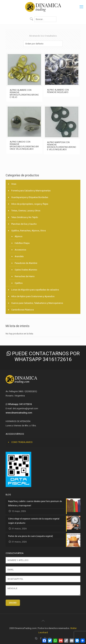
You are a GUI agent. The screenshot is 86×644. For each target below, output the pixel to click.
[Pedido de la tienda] (43, 44)
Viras (14, 184)
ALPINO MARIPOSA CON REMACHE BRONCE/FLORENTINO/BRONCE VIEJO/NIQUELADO (62, 146)
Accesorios (20, 250)
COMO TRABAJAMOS (22, 442)
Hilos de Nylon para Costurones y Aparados (33, 296)
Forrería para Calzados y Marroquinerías (31, 191)
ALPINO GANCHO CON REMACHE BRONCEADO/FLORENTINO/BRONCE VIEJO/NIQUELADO (24, 145)
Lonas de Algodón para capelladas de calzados (35, 290)
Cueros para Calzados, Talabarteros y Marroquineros (37, 303)
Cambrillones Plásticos (23, 310)
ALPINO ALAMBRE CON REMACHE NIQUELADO (58, 91)
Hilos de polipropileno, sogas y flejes (30, 204)
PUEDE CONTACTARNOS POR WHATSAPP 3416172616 (43, 356)
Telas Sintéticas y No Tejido (25, 217)
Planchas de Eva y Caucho (24, 224)
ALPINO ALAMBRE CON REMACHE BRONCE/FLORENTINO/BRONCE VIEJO (24, 94)
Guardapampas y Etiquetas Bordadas (30, 197)
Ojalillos (19, 283)
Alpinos (19, 236)
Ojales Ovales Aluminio (26, 270)
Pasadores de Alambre (26, 263)
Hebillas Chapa (22, 243)
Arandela (19, 256)
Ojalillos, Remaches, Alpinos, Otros (28, 231)
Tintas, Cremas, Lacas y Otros (26, 211)
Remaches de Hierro (25, 276)
